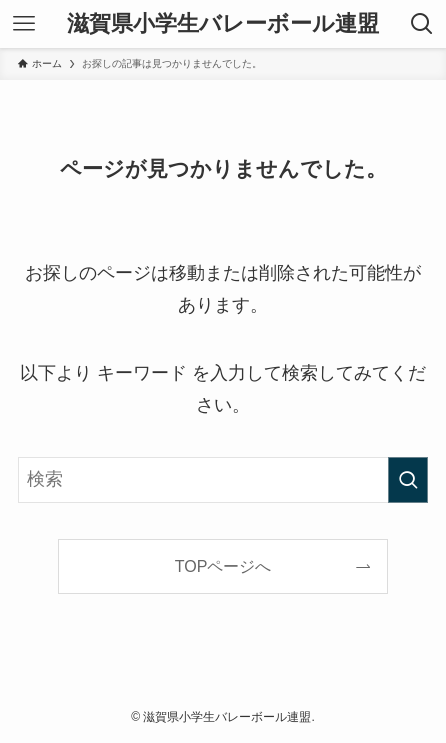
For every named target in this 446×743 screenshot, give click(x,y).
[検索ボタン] (422, 24)
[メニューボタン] (24, 24)
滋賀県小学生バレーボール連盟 (223, 24)
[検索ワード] (223, 480)
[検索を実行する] (408, 480)
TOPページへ (223, 566)
